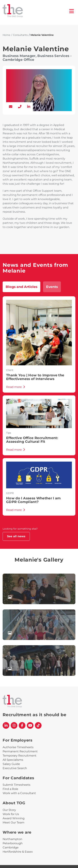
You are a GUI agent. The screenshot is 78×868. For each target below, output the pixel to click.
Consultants (20, 35)
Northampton (12, 839)
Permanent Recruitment (20, 751)
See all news (16, 536)
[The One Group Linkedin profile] (6, 725)
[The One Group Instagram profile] (14, 725)
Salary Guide (11, 764)
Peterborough (13, 843)
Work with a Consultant (19, 793)
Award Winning (14, 818)
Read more (16, 387)
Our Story (9, 810)
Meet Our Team (13, 822)
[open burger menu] (72, 11)
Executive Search (15, 768)
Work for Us (11, 814)
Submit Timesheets (16, 785)
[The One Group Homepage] (36, 11)
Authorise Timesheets (18, 747)
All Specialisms (13, 760)
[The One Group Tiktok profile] (38, 725)
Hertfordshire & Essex (18, 852)
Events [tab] (52, 287)
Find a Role (10, 789)
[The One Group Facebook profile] (22, 725)
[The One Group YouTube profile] (30, 725)
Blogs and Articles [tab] (21, 287)
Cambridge (11, 847)
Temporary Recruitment (20, 756)
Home (6, 35)
